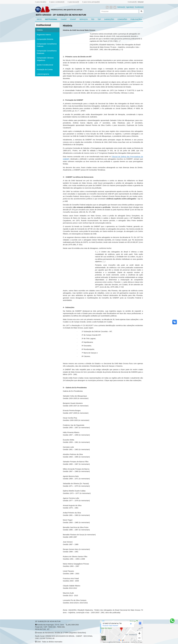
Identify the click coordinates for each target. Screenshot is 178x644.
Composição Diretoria (45, 39)
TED (93, 19)
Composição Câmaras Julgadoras (45, 59)
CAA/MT (64, 19)
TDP (99, 19)
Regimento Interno (44, 35)
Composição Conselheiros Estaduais (47, 52)
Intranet (141, 2)
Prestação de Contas (45, 69)
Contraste (131, 2)
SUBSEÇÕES (109, 19)
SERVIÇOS (84, 19)
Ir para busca (72, 2)
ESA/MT (73, 19)
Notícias (120, 7)
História (40, 30)
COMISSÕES (122, 19)
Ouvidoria (138, 7)
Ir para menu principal (90, 2)
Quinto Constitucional (45, 65)
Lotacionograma (43, 74)
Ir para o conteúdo (56, 2)
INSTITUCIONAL (51, 19)
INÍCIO (39, 19)
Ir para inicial (40, 2)
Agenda (129, 7)
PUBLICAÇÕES (136, 19)
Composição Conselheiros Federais (47, 45)
